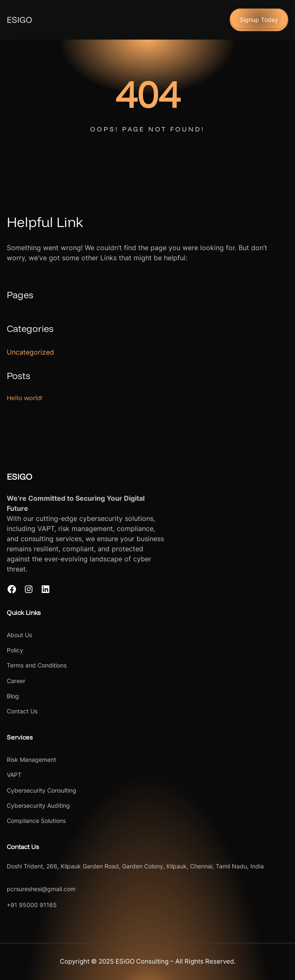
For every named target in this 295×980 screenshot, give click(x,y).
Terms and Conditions (37, 665)
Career (16, 681)
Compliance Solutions (36, 821)
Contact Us (22, 711)
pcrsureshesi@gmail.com (41, 889)
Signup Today (259, 20)
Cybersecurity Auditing (38, 805)
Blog (13, 696)
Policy (15, 650)
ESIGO (19, 20)
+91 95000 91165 (32, 905)
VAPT (14, 775)
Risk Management (31, 760)
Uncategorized (30, 352)
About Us (19, 635)
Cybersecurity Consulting (42, 790)
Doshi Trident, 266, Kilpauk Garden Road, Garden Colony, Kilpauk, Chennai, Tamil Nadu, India (135, 866)
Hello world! (25, 398)
